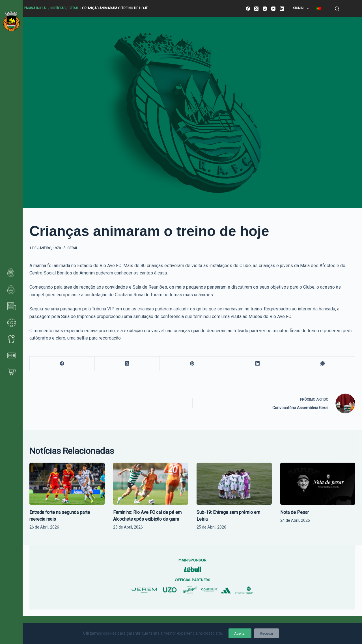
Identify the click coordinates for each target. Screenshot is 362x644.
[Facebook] (248, 9)
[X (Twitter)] (256, 9)
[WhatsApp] (323, 364)
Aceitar (240, 633)
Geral (74, 8)
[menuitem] (318, 8)
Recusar (267, 633)
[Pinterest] (192, 364)
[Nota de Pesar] (318, 484)
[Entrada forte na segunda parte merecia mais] (67, 484)
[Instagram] (265, 9)
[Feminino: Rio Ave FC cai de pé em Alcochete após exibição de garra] (151, 484)
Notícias (58, 8)
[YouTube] (273, 9)
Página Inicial (35, 8)
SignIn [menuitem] (302, 8)
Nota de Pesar (295, 512)
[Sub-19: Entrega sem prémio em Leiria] (234, 484)
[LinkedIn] (282, 9)
